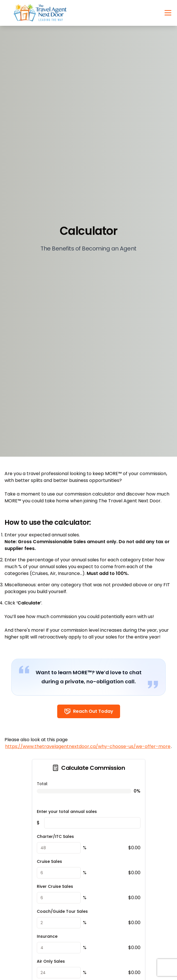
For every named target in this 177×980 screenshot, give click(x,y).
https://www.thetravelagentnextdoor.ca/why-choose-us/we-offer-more (88, 746)
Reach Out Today (89, 711)
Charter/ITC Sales (55, 836)
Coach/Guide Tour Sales (62, 911)
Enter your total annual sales (67, 812)
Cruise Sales (49, 861)
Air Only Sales (51, 961)
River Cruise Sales (55, 886)
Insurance (47, 936)
